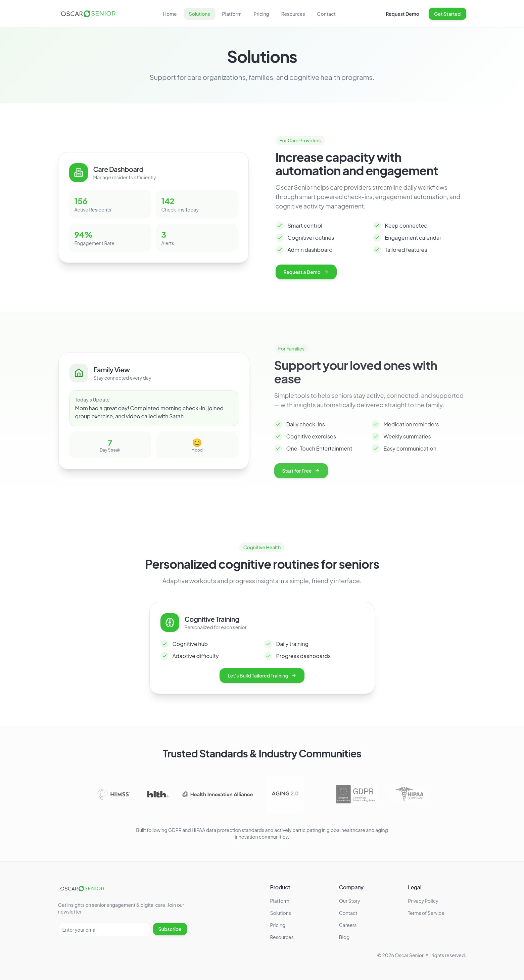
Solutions (200, 14)
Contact (327, 14)
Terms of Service (426, 913)
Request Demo (402, 14)
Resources (293, 14)
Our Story (350, 901)
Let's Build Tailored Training (262, 681)
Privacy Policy (423, 901)
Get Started (447, 14)
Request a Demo (309, 272)
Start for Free (294, 471)
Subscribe (170, 929)
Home (170, 14)
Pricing (261, 14)
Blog (344, 937)
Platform (232, 14)
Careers (348, 925)
